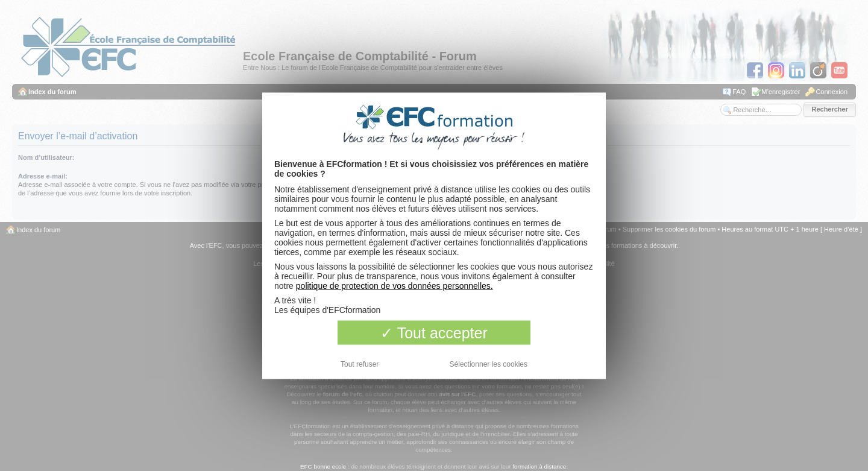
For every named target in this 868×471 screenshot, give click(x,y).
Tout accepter (434, 332)
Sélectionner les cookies (489, 364)
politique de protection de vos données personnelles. (395, 285)
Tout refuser (360, 364)
